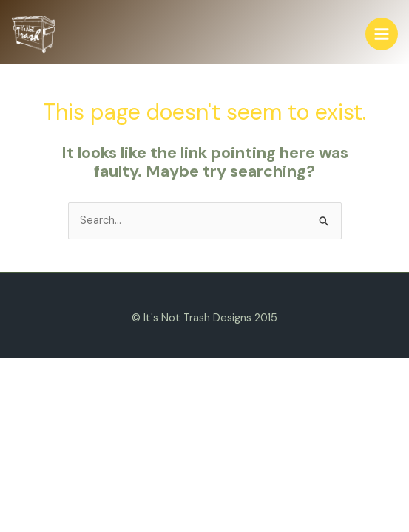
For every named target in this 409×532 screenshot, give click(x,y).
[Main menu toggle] (382, 34)
